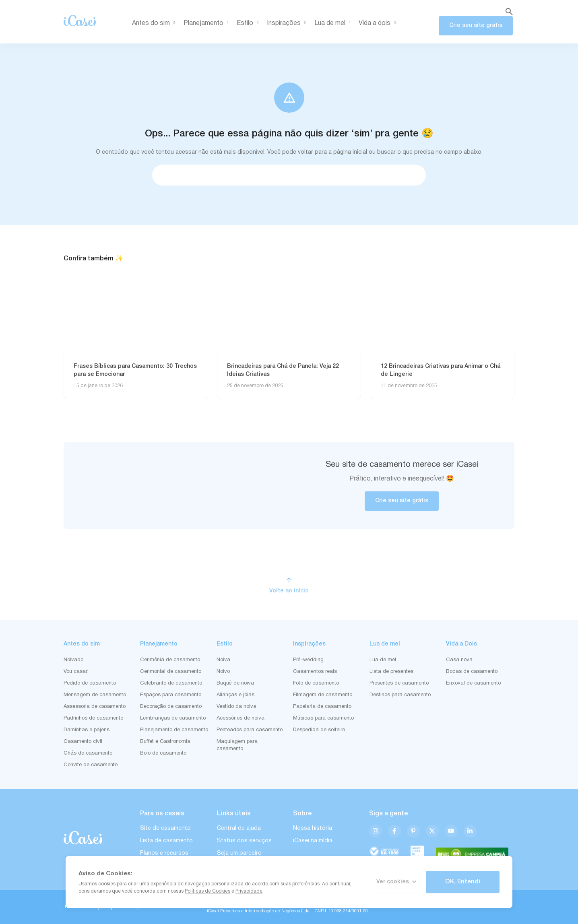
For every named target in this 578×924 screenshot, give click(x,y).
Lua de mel (334, 23)
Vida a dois (379, 23)
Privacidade (249, 891)
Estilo (249, 23)
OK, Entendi (463, 882)
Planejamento (207, 23)
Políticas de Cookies (207, 891)
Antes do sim (155, 23)
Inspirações (288, 23)
